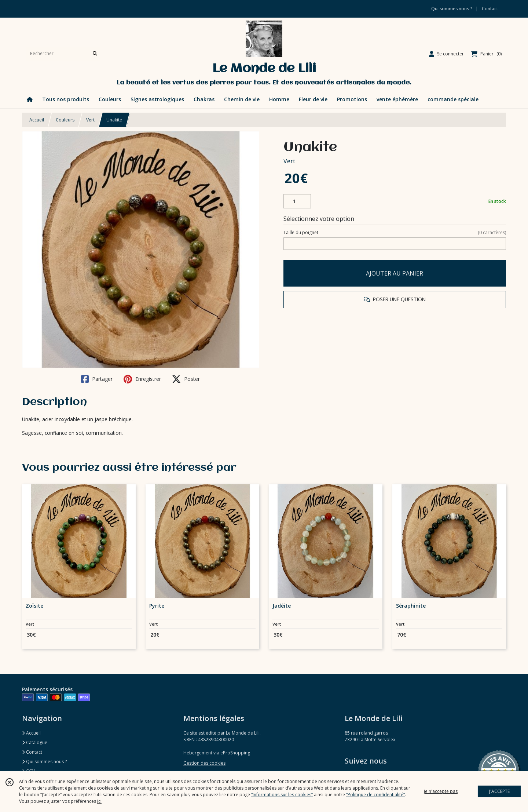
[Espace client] (446, 54)
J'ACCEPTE (499, 791)
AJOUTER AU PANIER (395, 273)
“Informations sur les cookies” (282, 795)
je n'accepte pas (441, 791)
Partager (97, 379)
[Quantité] (297, 201)
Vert (90, 120)
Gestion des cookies (204, 763)
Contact (490, 9)
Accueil (37, 120)
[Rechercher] (95, 54)
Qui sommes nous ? (44, 762)
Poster (186, 379)
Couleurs (65, 120)
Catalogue (35, 742)
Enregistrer (142, 379)
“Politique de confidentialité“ (375, 795)
